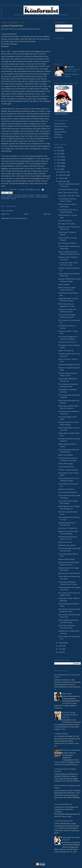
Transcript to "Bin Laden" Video (69, 196)
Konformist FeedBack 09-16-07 (69, 365)
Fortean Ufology (66, 694)
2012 (59, 154)
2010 (59, 160)
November (62, 175)
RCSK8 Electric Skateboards (71, 750)
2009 (59, 163)
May (60, 652)
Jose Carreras (7, 197)
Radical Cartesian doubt (67, 559)
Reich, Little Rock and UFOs (68, 193)
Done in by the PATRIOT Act (62, 804)
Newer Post (5, 214)
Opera (32, 197)
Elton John (17, 195)
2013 (59, 151)
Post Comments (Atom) (19, 218)
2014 (59, 147)
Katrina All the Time (65, 542)
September (63, 181)
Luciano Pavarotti (21, 197)
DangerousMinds (60, 132)
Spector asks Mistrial (65, 455)
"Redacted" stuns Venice (67, 545)
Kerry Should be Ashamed (67, 243)
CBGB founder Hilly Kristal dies (69, 573)
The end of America (65, 221)
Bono (10, 195)
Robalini (71, 67)
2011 (59, 157)
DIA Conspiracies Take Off (67, 492)
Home (26, 214)
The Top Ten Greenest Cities (68, 189)
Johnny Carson (41, 195)
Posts (59, 26)
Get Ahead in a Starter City (67, 528)
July (60, 646)
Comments (60, 30)
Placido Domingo (42, 197)
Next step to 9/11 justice (67, 224)
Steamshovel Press (61, 126)
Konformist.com (60, 124)
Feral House (59, 137)
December (62, 172)
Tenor (14, 199)
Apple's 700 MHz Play (66, 351)
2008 (59, 166)
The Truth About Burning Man (63, 821)
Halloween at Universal (66, 489)
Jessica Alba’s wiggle (65, 464)
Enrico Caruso (28, 195)
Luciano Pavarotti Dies (66, 467)
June (61, 649)
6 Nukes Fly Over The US (67, 342)
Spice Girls (6, 199)
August (61, 643)
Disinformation (59, 129)
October (62, 178)
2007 (59, 169)
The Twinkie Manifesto (60, 734)
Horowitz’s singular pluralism (68, 470)
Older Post (47, 214)
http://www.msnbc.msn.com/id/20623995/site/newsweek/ (21, 29)
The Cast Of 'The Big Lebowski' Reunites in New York (69, 715)
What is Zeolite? (64, 284)
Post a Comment (7, 211)
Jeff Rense (58, 135)
